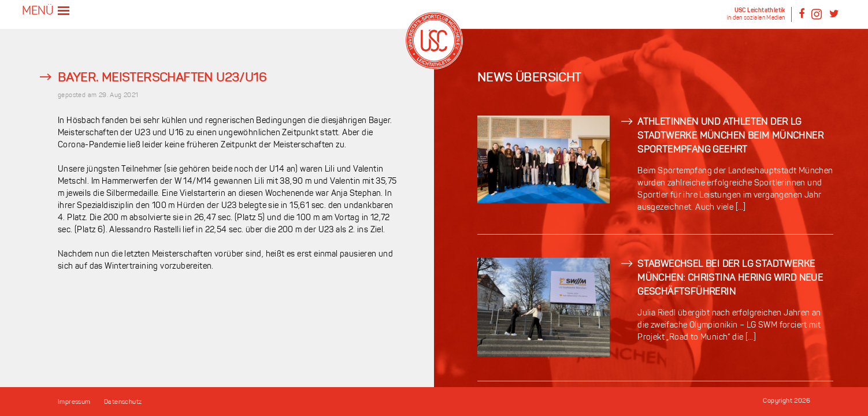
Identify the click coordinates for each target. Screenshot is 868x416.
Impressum (74, 402)
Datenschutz (123, 402)
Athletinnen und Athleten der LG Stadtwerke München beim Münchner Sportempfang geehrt (730, 136)
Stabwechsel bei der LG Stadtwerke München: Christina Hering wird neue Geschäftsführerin (730, 278)
